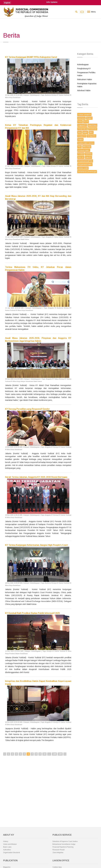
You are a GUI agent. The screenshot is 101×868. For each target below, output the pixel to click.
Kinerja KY (82, 136)
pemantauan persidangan (87, 172)
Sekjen (80, 140)
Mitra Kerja (87, 147)
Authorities (7, 850)
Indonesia (81, 118)
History (6, 841)
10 (44, 754)
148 (54, 754)
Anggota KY (82, 125)
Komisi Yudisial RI (84, 115)
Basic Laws (7, 847)
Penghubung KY (84, 68)
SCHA (86, 122)
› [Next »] (65, 754)
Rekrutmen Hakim (85, 79)
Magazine (7, 867)
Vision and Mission (10, 844)
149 (60, 754)
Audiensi (89, 154)
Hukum (89, 118)
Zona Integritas (58, 853)
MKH (91, 132)
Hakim (85, 132)
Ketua (80, 122)
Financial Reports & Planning (63, 847)
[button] (7, 3)
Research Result (58, 850)
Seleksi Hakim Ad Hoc (86, 143)
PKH (79, 147)
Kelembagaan (83, 65)
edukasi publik (83, 168)
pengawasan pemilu (85, 161)
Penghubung (82, 129)
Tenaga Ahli (91, 136)
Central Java (57, 867)
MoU (80, 132)
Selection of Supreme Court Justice (65, 841)
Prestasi (81, 154)
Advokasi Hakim (84, 90)
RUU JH (81, 157)
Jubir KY (88, 157)
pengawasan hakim (85, 165)
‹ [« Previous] (5, 754)
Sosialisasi (93, 129)
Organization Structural (12, 853)
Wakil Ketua (92, 125)
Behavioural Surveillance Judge (64, 844)
